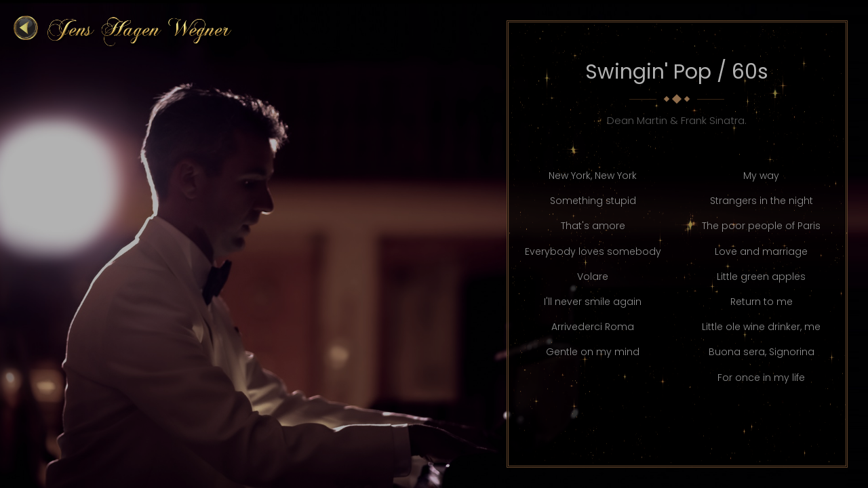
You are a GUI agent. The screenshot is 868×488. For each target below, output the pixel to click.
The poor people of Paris (761, 226)
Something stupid (593, 201)
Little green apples (761, 277)
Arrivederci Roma (593, 327)
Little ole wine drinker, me (761, 327)
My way (761, 176)
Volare (593, 277)
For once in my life (761, 378)
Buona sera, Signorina (762, 352)
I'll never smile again (593, 302)
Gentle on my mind (593, 352)
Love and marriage (761, 251)
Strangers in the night (762, 201)
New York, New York (593, 176)
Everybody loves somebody (593, 251)
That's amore (593, 226)
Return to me (762, 302)
